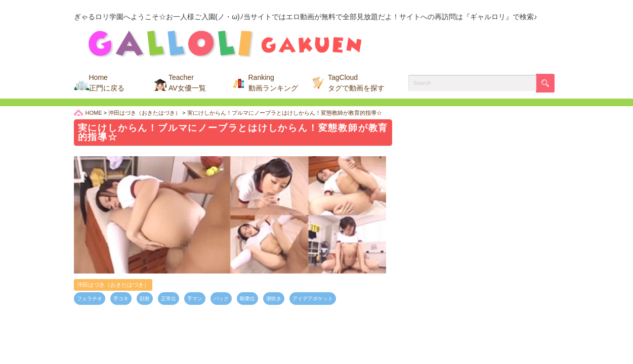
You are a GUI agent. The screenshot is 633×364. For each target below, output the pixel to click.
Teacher (187, 83)
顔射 (145, 299)
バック (221, 299)
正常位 (168, 299)
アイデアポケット (313, 299)
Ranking (273, 83)
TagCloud (356, 83)
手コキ (121, 299)
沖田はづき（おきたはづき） (113, 285)
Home (107, 83)
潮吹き (274, 299)
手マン (195, 299)
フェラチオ (90, 299)
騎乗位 (247, 299)
